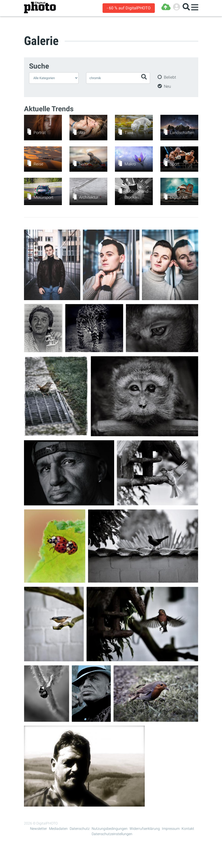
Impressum (171, 829)
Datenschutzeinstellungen (112, 834)
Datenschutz (80, 829)
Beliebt (170, 77)
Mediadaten (58, 829)
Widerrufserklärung (145, 829)
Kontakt (188, 829)
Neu (167, 86)
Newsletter (39, 829)
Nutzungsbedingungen (110, 829)
